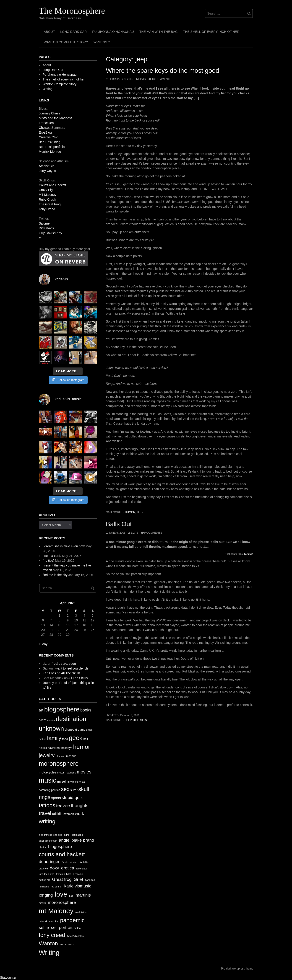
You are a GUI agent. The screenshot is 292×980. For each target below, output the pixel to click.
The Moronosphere (72, 11)
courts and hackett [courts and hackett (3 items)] (62, 854)
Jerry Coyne (47, 171)
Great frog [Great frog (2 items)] (62, 879)
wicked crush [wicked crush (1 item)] (67, 944)
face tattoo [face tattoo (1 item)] (82, 869)
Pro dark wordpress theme (237, 969)
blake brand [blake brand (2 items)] (83, 840)
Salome (44, 223)
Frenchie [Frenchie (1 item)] (78, 874)
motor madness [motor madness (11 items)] (67, 773)
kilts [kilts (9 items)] (57, 756)
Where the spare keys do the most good (163, 71)
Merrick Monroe (50, 152)
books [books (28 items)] (86, 710)
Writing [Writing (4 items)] (49, 953)
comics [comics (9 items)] (51, 720)
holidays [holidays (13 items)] (67, 748)
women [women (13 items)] (69, 814)
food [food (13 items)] (65, 739)
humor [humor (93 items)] (82, 747)
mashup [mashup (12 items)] (71, 756)
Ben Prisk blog (50, 142)
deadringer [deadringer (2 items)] (49, 862)
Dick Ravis (46, 228)
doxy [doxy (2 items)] (55, 868)
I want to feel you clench (71, 668)
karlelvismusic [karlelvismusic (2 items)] (78, 886)
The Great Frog (50, 204)
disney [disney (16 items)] (70, 729)
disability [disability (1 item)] (83, 862)
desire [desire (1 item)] (73, 862)
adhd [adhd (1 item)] (67, 835)
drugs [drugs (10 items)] (89, 730)
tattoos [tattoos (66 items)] (47, 805)
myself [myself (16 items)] (62, 781)
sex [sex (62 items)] (65, 789)
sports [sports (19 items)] (56, 798)
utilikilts (140, 720)
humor (130, 512)
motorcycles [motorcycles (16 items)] (48, 772)
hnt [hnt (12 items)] (59, 748)
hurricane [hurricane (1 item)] (44, 887)
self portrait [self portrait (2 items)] (62, 927)
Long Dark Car (73, 32)
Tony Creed (47, 209)
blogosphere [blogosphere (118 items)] (62, 709)
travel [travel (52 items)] (45, 813)
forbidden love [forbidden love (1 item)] (46, 874)
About (49, 32)
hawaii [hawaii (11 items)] (52, 748)
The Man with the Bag (159, 32)
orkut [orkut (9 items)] (82, 782)
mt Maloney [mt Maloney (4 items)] (56, 911)
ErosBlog (45, 132)
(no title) (48, 561)
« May (43, 644)
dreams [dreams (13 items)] (80, 730)
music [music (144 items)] (48, 780)
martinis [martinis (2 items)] (83, 895)
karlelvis (249, 554)
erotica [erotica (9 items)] (42, 739)
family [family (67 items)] (54, 738)
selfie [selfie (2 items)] (44, 927)
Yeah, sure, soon (64, 664)
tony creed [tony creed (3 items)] (52, 935)
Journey (48, 683)
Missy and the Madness (56, 118)
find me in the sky (55, 575)
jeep (140, 512)
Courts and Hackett (52, 185)
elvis (142, 79)
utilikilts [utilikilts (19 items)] (58, 814)
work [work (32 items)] (79, 813)
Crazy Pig (46, 190)
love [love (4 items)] (61, 894)
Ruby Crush (47, 199)
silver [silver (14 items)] (74, 790)
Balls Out (119, 524)
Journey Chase (50, 113)
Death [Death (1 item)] (65, 862)
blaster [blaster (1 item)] (42, 847)
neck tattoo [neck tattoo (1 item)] (81, 912)
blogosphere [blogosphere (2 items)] (60, 847)
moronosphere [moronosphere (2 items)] (62, 902)
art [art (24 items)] (41, 710)
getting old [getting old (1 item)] (44, 880)
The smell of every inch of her (211, 32)
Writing (102, 44)
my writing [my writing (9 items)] (73, 782)
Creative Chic (48, 137)
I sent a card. (52, 556)
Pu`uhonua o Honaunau (113, 32)
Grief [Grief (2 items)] (78, 879)
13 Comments (162, 79)
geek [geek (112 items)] (76, 738)
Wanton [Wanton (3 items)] (48, 943)
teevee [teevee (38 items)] (63, 806)
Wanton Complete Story (66, 42)
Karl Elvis (49, 673)
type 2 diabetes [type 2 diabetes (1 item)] (75, 936)
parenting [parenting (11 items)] (44, 790)
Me (41, 238)
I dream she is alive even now (64, 546)
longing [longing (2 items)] (46, 895)
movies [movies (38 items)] (84, 772)
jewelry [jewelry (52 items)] (47, 755)
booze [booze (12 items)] (43, 720)
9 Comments (153, 533)
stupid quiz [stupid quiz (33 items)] (72, 798)
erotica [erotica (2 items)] (68, 868)
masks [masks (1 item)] (42, 903)
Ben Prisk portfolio (52, 147)
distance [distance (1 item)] (43, 869)
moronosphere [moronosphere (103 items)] (59, 764)
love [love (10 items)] (63, 756)
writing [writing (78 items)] (47, 821)
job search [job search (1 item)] (56, 887)
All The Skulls (71, 673)
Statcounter (8, 977)
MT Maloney (48, 195)
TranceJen (46, 123)
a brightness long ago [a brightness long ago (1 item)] (50, 835)
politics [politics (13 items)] (56, 790)
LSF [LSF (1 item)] (71, 896)
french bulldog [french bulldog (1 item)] (64, 874)
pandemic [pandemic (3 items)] (72, 920)
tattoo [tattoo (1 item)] (77, 928)
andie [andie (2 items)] (64, 840)
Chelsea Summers (52, 128)
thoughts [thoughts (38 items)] (80, 806)
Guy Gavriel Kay (50, 233)
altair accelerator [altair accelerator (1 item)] (48, 841)
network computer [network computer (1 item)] (48, 921)
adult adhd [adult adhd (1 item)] (77, 835)
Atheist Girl (47, 166)
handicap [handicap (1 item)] (90, 880)
